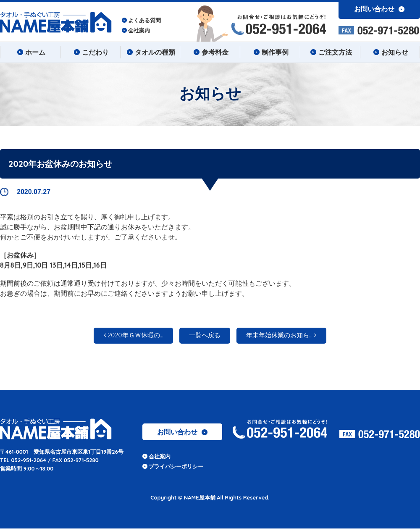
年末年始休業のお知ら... (290, 337)
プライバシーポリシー (176, 469)
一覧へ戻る (204, 337)
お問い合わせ (182, 434)
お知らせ (390, 52)
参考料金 (210, 52)
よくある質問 (144, 20)
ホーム (30, 52)
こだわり (90, 52)
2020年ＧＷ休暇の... (124, 337)
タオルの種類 (150, 52)
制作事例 (270, 52)
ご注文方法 (330, 52)
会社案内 (139, 30)
